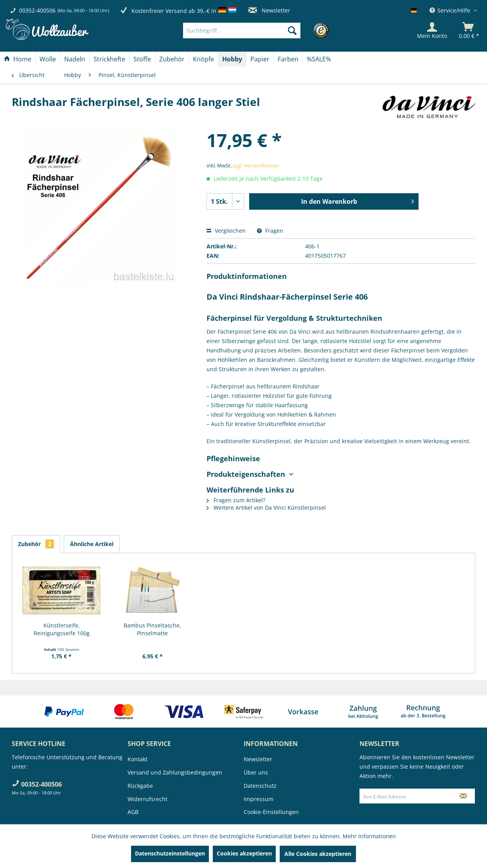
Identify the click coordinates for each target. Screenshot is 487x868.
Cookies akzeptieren (244, 853)
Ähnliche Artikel (92, 544)
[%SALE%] (319, 59)
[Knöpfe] (203, 59)
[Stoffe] (142, 59)
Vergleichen (226, 231)
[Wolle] (48, 59)
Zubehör (36, 544)
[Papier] (260, 59)
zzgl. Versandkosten (256, 165)
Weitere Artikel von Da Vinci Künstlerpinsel (266, 508)
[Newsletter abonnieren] (463, 796)
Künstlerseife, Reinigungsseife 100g (62, 629)
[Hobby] (232, 59)
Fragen (270, 231)
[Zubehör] (172, 59)
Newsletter (269, 10)
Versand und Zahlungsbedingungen (175, 772)
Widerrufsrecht (147, 799)
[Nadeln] (75, 59)
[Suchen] (292, 31)
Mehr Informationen (369, 836)
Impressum (259, 799)
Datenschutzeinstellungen (170, 853)
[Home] (18, 59)
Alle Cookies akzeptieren (318, 854)
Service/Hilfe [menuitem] (451, 10)
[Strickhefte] (109, 59)
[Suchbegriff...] (242, 31)
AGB (133, 812)
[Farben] (288, 59)
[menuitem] (254, 31)
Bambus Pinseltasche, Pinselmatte (152, 629)
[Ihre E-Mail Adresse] (406, 796)
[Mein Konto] (432, 31)
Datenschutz (260, 786)
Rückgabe (140, 786)
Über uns (256, 772)
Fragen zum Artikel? (236, 500)
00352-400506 (37, 10)
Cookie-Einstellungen (271, 812)
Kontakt (137, 759)
